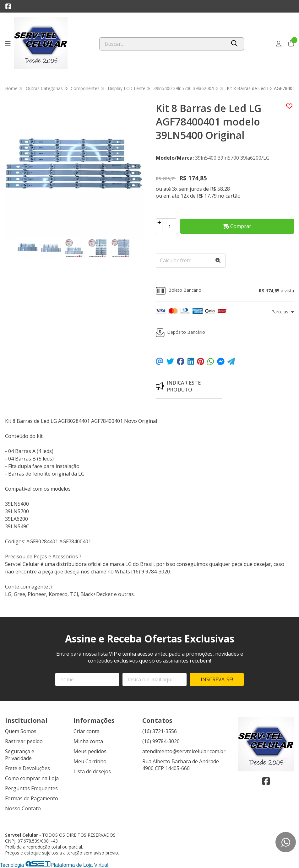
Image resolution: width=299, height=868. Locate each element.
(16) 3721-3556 (160, 731)
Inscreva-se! (217, 679)
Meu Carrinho (90, 761)
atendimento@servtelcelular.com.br (184, 751)
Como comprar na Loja (32, 778)
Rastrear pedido (24, 741)
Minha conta (88, 741)
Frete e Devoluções (27, 768)
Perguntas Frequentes (31, 788)
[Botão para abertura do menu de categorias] (8, 43)
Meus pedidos (90, 751)
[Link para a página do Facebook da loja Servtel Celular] (8, 6)
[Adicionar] (159, 222)
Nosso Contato (23, 808)
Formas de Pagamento (32, 798)
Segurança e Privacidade (20, 755)
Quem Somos (21, 731)
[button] (225, 291)
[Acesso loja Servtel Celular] (279, 44)
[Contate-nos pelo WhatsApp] (286, 842)
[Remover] (159, 230)
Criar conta (87, 731)
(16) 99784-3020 (161, 741)
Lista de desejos (92, 771)
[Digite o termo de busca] (163, 44)
